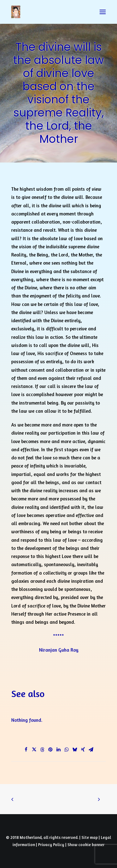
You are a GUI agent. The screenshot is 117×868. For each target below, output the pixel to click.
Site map (90, 837)
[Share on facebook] (26, 750)
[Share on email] (91, 750)
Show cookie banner (86, 845)
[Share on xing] (83, 750)
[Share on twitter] (34, 750)
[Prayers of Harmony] (16, 12)
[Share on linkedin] (59, 750)
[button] (103, 12)
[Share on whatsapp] (67, 750)
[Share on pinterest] (51, 750)
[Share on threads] (42, 750)
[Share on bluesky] (75, 750)
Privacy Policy (51, 845)
